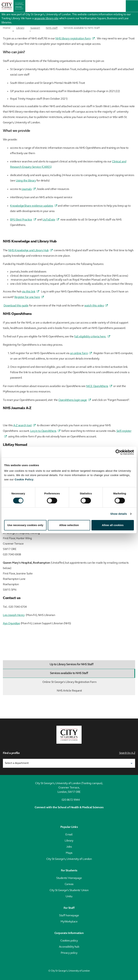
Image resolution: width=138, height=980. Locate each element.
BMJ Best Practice (21, 220)
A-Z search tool (23, 426)
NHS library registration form (73, 39)
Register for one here (27, 297)
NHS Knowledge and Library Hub (28, 251)
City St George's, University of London (69, 859)
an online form (79, 353)
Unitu (69, 897)
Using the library (26, 181)
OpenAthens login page (73, 400)
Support (35, 28)
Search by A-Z (127, 753)
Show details (119, 514)
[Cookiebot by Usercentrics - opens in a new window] (118, 452)
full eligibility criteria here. (90, 337)
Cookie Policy (24, 479)
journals (27, 189)
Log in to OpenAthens (43, 431)
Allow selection (69, 525)
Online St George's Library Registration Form (88, 682)
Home (7, 28)
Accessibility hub (69, 947)
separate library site (46, 19)
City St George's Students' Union (69, 890)
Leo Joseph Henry (14, 615)
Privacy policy (69, 953)
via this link (29, 292)
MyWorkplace (69, 922)
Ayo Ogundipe (11, 624)
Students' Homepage (69, 878)
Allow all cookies (113, 525)
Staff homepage (69, 916)
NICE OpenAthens (97, 386)
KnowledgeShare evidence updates (32, 206)
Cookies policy (69, 941)
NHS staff (52, 28)
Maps (69, 853)
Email (69, 835)
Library (20, 28)
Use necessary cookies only (25, 525)
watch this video (94, 306)
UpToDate (49, 220)
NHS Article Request (95, 691)
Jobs (69, 847)
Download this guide (16, 306)
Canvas (69, 884)
